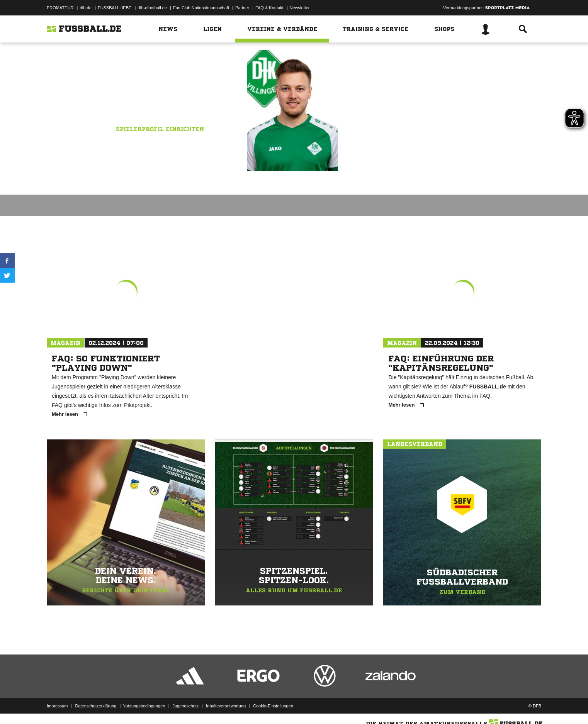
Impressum (57, 706)
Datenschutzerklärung (96, 706)
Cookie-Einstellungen (273, 706)
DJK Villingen (180, 103)
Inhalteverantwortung (226, 706)
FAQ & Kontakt (269, 8)
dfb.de (86, 8)
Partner (242, 8)
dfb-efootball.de (152, 8)
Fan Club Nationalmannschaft (201, 8)
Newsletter (300, 8)
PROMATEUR (60, 8)
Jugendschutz (185, 706)
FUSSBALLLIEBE (115, 8)
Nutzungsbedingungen (144, 706)
